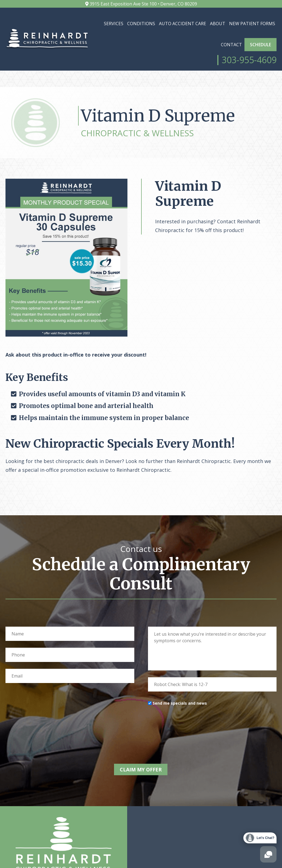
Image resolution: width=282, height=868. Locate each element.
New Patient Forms (252, 24)
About (218, 24)
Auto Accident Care (183, 24)
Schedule (260, 45)
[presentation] (190, 738)
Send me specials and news (180, 715)
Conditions (141, 24)
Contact (231, 45)
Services (114, 24)
